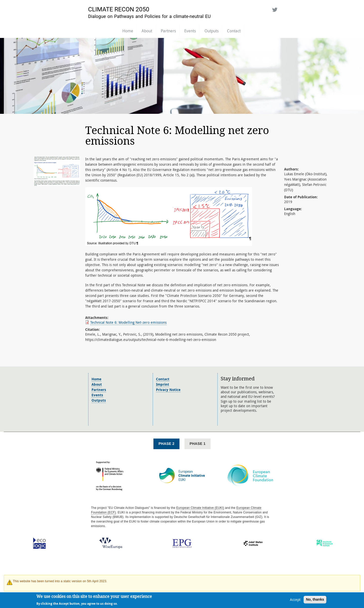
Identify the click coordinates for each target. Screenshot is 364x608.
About (147, 31)
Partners (168, 31)
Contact (234, 31)
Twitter (274, 9)
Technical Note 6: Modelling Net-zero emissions (128, 322)
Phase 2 (166, 444)
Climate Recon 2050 (119, 9)
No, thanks (315, 600)
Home (128, 31)
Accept (295, 601)
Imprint (163, 384)
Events (190, 31)
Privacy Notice (168, 390)
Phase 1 (198, 444)
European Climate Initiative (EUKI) (200, 508)
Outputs (212, 31)
